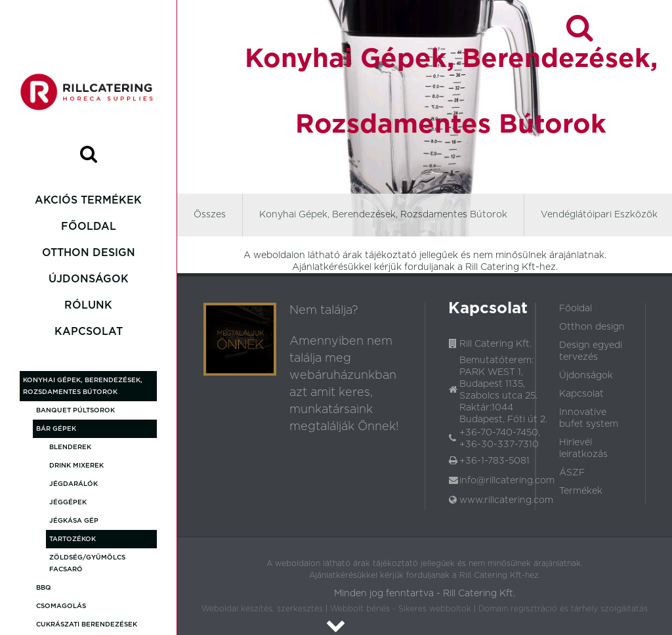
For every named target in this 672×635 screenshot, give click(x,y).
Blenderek (70, 447)
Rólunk (88, 305)
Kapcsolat (89, 332)
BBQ (44, 588)
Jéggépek (68, 502)
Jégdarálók (73, 484)
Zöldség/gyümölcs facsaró (87, 563)
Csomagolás (61, 606)
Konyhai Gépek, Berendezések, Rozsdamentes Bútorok (83, 386)
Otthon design (89, 253)
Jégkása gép (74, 521)
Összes (210, 215)
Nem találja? (324, 311)
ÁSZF (572, 473)
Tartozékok (73, 539)
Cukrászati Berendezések (87, 624)
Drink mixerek (76, 466)
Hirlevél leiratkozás (583, 449)
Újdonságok (89, 279)
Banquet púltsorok (75, 410)
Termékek (581, 491)
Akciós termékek (88, 200)
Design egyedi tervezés (591, 351)
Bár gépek (56, 429)
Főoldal (89, 227)
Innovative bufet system (589, 418)
